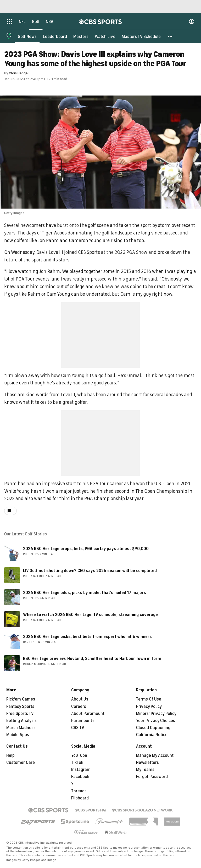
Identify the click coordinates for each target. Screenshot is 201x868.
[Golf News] (27, 37)
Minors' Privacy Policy (156, 714)
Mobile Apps (18, 735)
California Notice (152, 735)
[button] (170, 37)
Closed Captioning (153, 728)
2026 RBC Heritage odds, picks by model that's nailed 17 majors (85, 593)
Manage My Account (155, 755)
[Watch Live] (105, 37)
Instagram (81, 770)
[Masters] (81, 37)
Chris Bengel (19, 73)
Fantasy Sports (20, 707)
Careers (79, 707)
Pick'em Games (21, 699)
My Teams (145, 770)
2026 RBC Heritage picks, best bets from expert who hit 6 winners (87, 637)
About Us (80, 699)
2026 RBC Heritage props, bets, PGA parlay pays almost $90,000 (86, 549)
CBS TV (78, 728)
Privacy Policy (149, 707)
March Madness (21, 728)
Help (10, 755)
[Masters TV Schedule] (141, 37)
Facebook (80, 777)
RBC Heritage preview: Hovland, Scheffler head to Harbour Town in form (92, 659)
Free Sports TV (20, 714)
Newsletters (147, 763)
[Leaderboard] (55, 37)
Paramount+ (83, 721)
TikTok (77, 763)
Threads (79, 791)
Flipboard (80, 798)
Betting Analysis (21, 721)
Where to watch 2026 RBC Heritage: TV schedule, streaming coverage (90, 615)
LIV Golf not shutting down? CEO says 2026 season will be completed (90, 571)
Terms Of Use (149, 699)
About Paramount (88, 714)
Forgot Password (152, 777)
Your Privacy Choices (156, 721)
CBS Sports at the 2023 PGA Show (113, 252)
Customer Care (21, 763)
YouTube (79, 755)
